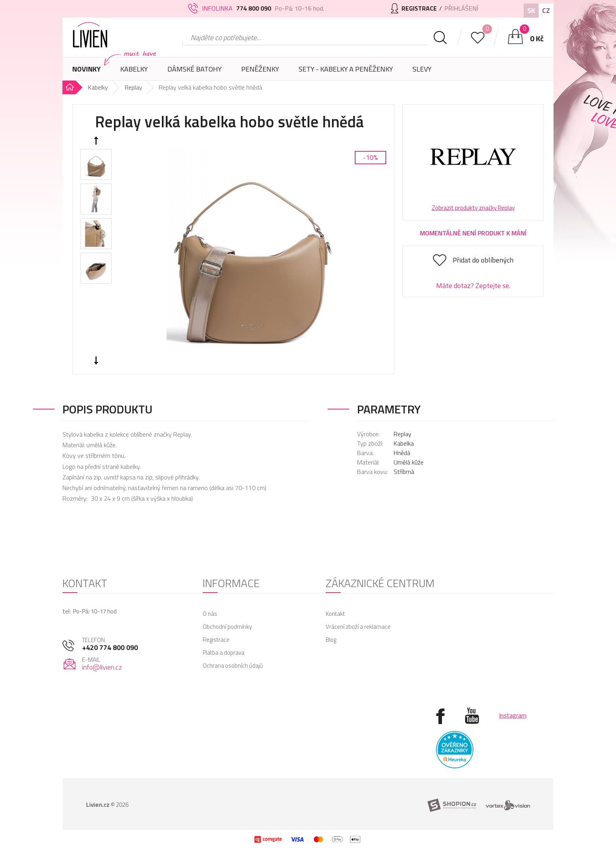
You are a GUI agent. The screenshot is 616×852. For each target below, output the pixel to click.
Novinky (86, 69)
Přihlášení (461, 8)
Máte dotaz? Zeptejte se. (473, 286)
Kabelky (134, 72)
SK (531, 10)
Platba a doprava (224, 653)
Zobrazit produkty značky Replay (473, 208)
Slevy (422, 69)
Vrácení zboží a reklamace (358, 627)
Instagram (513, 715)
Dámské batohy (194, 69)
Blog (331, 640)
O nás (210, 614)
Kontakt (335, 614)
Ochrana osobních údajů (233, 666)
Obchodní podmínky (227, 627)
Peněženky (260, 72)
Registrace (216, 640)
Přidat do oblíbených (483, 260)
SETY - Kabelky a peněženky (346, 69)
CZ (546, 10)
